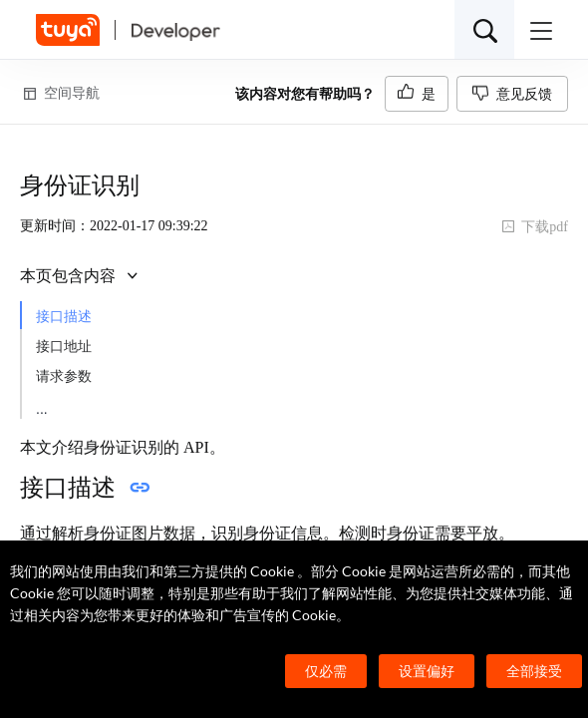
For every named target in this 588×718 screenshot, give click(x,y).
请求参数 (64, 376)
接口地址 (64, 347)
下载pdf (535, 227)
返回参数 (64, 406)
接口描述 (64, 317)
